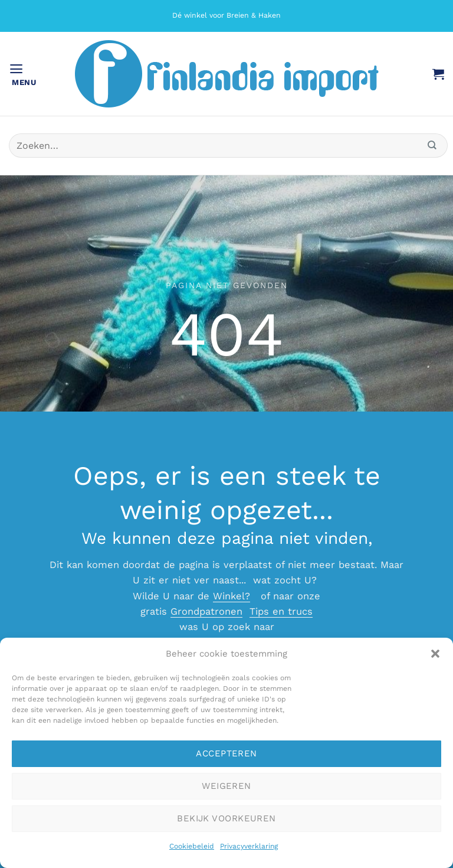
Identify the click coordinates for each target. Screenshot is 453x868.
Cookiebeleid (192, 846)
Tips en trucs (281, 611)
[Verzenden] (432, 146)
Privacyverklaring (249, 846)
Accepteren (226, 753)
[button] (435, 654)
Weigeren (226, 786)
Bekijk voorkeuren (226, 818)
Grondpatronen (206, 611)
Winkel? (232, 596)
